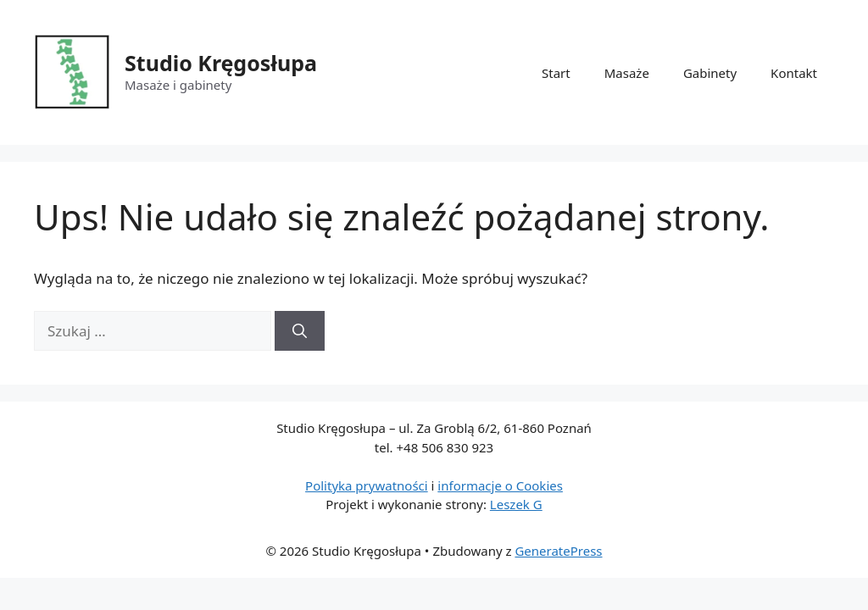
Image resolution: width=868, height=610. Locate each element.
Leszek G (516, 504)
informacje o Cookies (500, 485)
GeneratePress (558, 551)
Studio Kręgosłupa (221, 63)
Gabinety (710, 73)
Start (556, 73)
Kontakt (794, 73)
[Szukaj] (300, 331)
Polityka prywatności (367, 485)
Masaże (627, 73)
